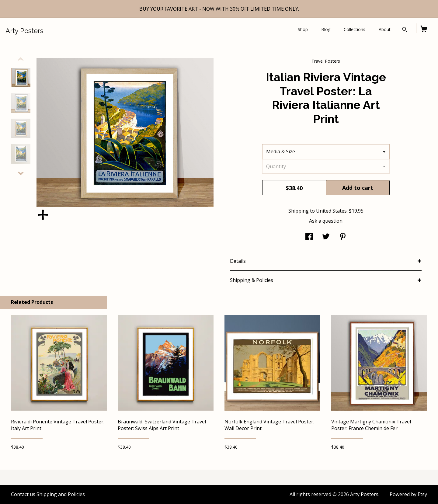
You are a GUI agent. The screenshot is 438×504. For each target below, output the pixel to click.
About (385, 29)
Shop (303, 29)
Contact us (23, 494)
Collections (355, 29)
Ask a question (326, 221)
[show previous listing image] (21, 59)
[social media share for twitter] (326, 237)
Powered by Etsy (408, 494)
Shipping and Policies (61, 494)
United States (331, 211)
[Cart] (424, 30)
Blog (326, 29)
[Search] (405, 30)
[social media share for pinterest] (343, 237)
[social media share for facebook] (309, 237)
